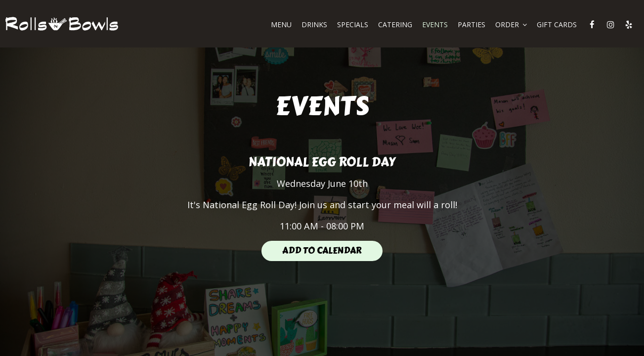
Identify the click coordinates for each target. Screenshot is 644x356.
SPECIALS (353, 24)
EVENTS (435, 24)
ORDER (511, 24)
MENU (281, 24)
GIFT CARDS (557, 24)
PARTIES (472, 24)
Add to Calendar (322, 251)
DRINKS (314, 24)
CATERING (395, 24)
